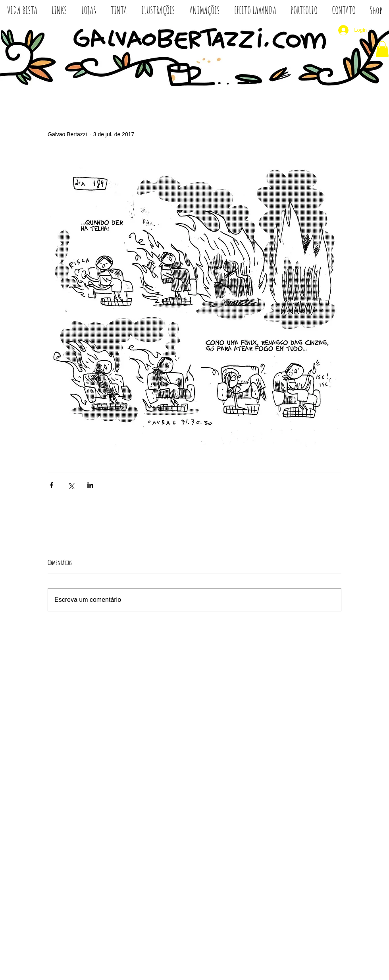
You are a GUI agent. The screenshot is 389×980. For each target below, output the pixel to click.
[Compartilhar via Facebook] (51, 485)
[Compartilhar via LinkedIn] (90, 485)
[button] (382, 49)
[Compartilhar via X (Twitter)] (71, 485)
